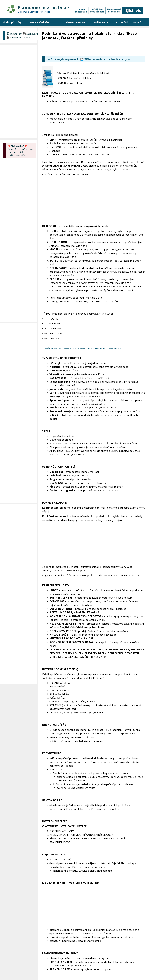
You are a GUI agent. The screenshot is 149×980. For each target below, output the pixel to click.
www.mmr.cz (115, 348)
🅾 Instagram (14, 34)
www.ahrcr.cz (72, 348)
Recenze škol (121, 22)
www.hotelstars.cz (52, 348)
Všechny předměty (12, 22)
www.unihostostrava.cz (94, 348)
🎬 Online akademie (18, 37)
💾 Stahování (30, 34)
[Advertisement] (95, 49)
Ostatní (140, 22)
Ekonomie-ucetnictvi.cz (44, 7)
